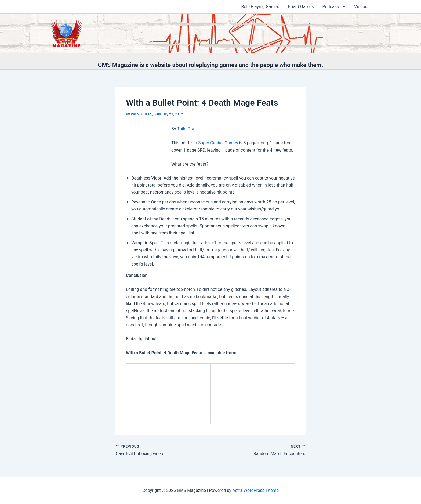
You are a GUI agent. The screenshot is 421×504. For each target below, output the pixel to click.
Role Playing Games (260, 7)
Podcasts (334, 7)
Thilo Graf (186, 129)
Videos (361, 7)
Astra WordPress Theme (255, 490)
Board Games (301, 7)
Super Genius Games (218, 143)
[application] (343, 7)
